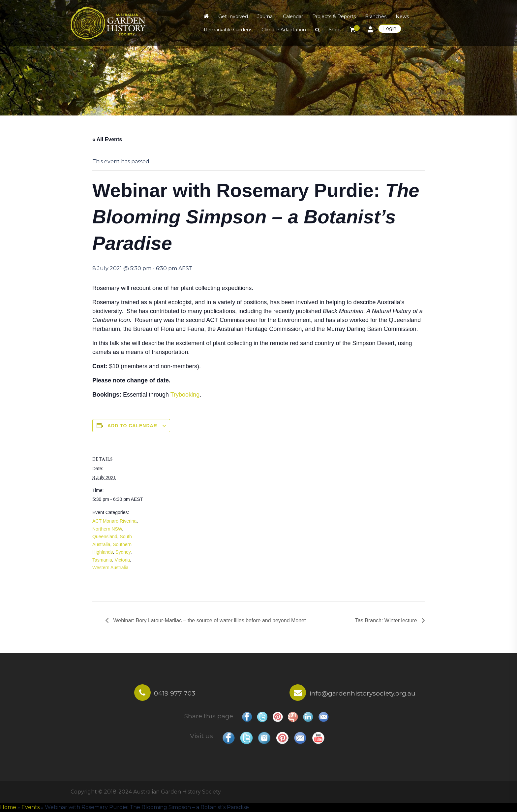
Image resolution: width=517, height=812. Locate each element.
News (402, 16)
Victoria (122, 560)
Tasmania (102, 560)
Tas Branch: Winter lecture (387, 620)
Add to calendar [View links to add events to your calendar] (132, 426)
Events (30, 807)
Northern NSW (107, 529)
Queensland (105, 536)
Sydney (123, 552)
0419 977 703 (175, 693)
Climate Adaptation (284, 30)
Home (8, 807)
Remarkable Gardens (228, 30)
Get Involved (233, 16)
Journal (265, 16)
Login (390, 28)
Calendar (293, 16)
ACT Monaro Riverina (114, 521)
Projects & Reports (334, 16)
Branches (376, 16)
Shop (335, 30)
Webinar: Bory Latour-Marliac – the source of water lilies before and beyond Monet (209, 620)
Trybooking (185, 395)
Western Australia (110, 568)
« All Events (107, 139)
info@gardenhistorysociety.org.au (362, 693)
